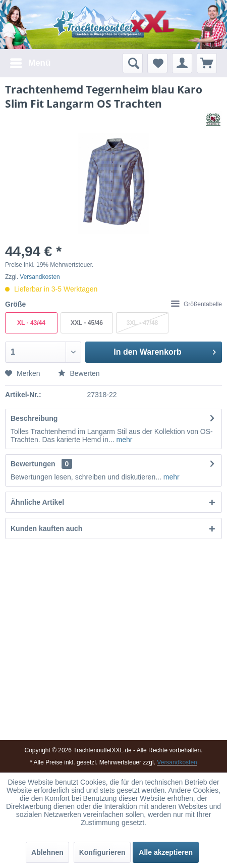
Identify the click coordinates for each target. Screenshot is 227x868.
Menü (30, 61)
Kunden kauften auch (46, 528)
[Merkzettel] (157, 63)
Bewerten (79, 373)
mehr (124, 440)
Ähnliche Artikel (37, 502)
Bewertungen (33, 464)
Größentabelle (196, 304)
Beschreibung (34, 418)
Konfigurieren (102, 852)
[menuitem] (30, 63)
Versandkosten (40, 277)
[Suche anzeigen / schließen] (133, 63)
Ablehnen (47, 852)
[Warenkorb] (207, 63)
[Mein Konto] (182, 63)
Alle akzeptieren (166, 852)
